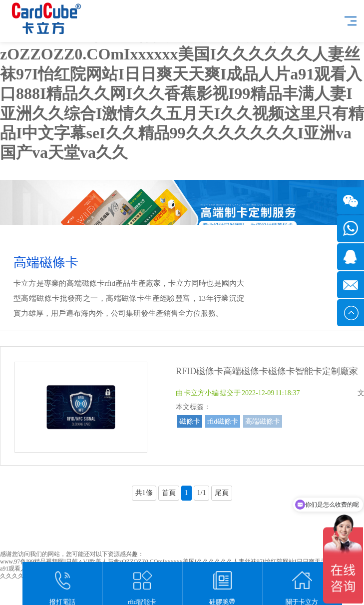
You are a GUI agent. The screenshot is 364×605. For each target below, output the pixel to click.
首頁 (169, 493)
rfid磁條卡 (223, 421)
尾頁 (222, 493)
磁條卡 (190, 421)
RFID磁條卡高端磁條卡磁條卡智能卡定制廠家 (267, 371)
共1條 (144, 493)
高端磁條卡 (263, 421)
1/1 (202, 493)
